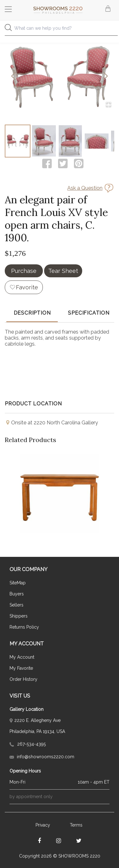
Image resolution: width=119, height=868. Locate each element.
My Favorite (21, 668)
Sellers (17, 605)
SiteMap (18, 583)
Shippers (19, 616)
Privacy (43, 825)
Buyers (17, 594)
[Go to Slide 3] (70, 141)
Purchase (24, 271)
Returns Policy (24, 627)
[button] (60, 77)
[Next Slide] (106, 77)
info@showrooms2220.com (42, 757)
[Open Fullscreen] (109, 105)
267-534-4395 (28, 744)
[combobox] (60, 30)
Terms (76, 825)
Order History (23, 679)
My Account (22, 657)
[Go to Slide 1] (18, 141)
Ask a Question (85, 188)
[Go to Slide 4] (97, 141)
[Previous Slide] (13, 77)
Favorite (27, 287)
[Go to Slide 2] (44, 141)
